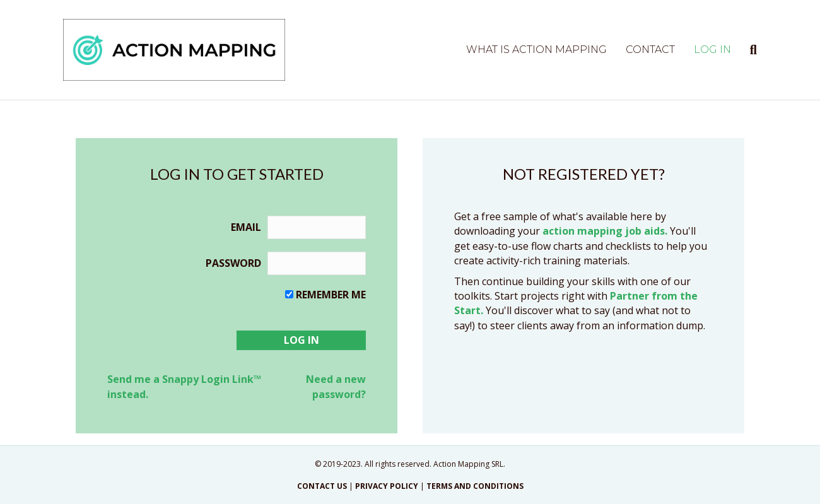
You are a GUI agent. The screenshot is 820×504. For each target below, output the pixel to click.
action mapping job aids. (605, 231)
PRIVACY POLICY (387, 486)
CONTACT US (322, 486)
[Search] (749, 50)
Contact (650, 50)
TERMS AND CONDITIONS (475, 486)
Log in (712, 50)
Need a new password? (336, 386)
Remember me (331, 295)
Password (233, 263)
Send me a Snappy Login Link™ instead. (184, 386)
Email (246, 227)
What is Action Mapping (536, 50)
